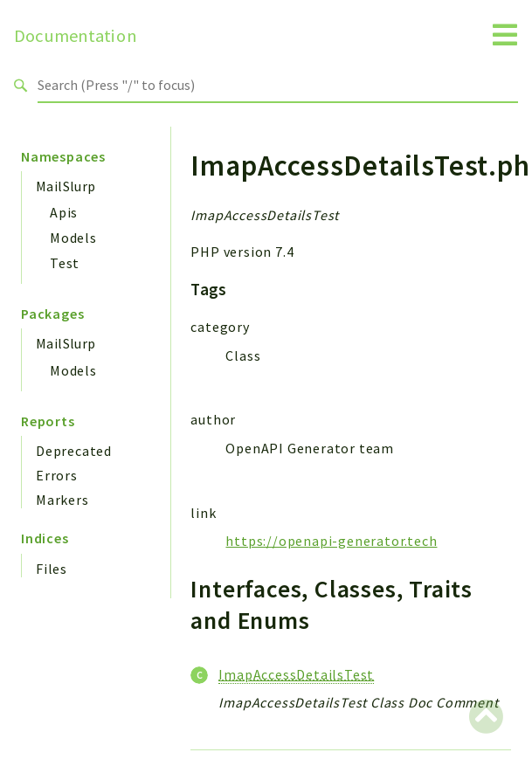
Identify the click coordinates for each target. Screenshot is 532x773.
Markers (62, 500)
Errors (57, 475)
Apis (64, 212)
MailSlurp (66, 186)
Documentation (76, 36)
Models (73, 238)
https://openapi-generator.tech (331, 541)
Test (65, 263)
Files (52, 569)
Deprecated (74, 451)
